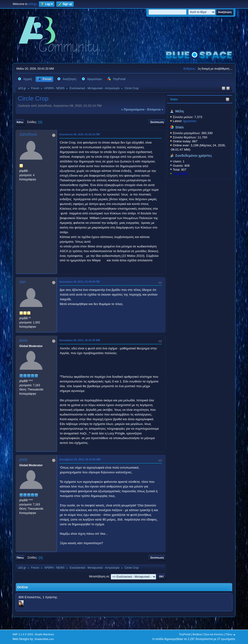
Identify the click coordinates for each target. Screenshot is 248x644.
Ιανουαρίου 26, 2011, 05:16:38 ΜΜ (80, 340)
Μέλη (179, 111)
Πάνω (20, 558)
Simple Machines (44, 634)
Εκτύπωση (157, 122)
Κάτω (20, 122)
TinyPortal (185, 634)
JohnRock (28, 134)
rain (23, 282)
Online (23, 587)
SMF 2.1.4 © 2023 (23, 634)
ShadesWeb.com (44, 639)
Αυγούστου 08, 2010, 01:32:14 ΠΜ (80, 134)
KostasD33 (181, 174)
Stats (174, 99)
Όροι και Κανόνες (214, 634)
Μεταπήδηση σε (99, 576)
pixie (23, 340)
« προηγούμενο (133, 109)
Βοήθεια (197, 634)
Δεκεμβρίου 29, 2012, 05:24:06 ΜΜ (80, 459)
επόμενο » (155, 109)
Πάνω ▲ (231, 634)
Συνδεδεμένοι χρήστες (194, 156)
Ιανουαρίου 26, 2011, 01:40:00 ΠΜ (80, 282)
